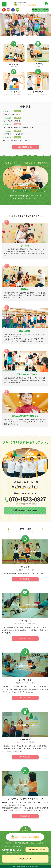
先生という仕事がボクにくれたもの (15, 140)
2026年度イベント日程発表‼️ (13, 134)
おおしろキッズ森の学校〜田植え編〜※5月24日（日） (22, 127)
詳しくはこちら (25, 579)
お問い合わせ (25, 858)
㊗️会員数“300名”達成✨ (12, 114)
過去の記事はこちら (25, 147)
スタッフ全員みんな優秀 (11, 121)
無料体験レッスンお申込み (40, 10)
